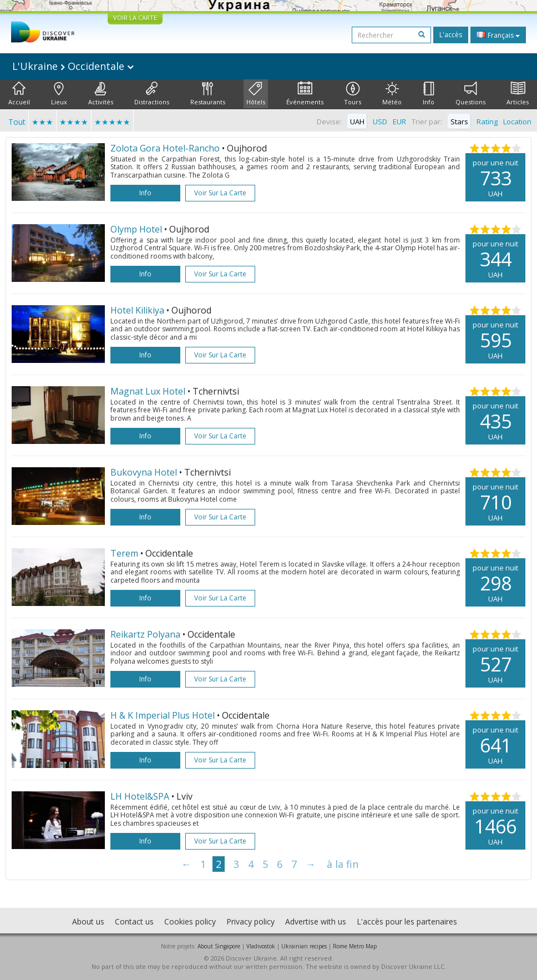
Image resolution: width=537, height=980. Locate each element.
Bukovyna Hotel (144, 472)
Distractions (152, 94)
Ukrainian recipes (304, 946)
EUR (399, 122)
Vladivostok (261, 946)
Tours (353, 94)
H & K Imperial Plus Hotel (163, 715)
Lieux (59, 94)
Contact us (134, 921)
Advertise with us (316, 921)
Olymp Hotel (136, 229)
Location (517, 122)
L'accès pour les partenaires (407, 921)
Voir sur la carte (220, 193)
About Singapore (219, 946)
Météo (392, 94)
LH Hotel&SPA (140, 796)
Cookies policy (190, 921)
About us (88, 921)
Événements (305, 94)
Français (498, 35)
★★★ (42, 122)
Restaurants (208, 94)
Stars (459, 122)
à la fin (343, 864)
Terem (124, 553)
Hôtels (256, 94)
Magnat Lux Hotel (148, 391)
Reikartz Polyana (145, 634)
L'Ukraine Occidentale (73, 66)
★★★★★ (112, 122)
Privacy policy (250, 921)
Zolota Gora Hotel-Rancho (165, 148)
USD (380, 122)
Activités (101, 94)
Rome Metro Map (355, 946)
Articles (518, 94)
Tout (17, 122)
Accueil (19, 94)
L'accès (451, 35)
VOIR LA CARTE (135, 17)
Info (429, 94)
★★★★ (74, 122)
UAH (357, 122)
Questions (470, 94)
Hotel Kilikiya (137, 310)
